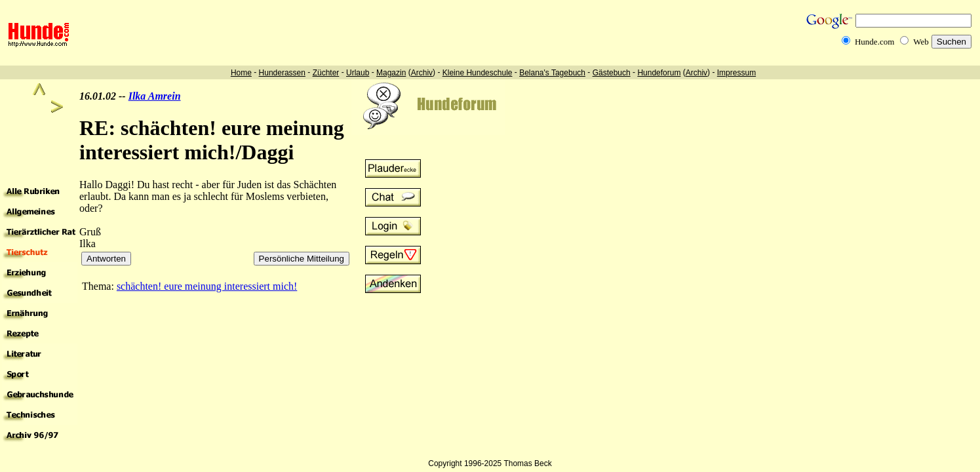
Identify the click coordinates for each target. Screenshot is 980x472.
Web (921, 42)
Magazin (391, 73)
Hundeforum (659, 73)
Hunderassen (282, 73)
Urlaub (358, 73)
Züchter (326, 73)
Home (241, 73)
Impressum (736, 73)
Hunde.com (874, 42)
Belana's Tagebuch (552, 73)
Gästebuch (612, 73)
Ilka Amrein (155, 96)
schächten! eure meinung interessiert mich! (207, 286)
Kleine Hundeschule (478, 73)
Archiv (422, 73)
